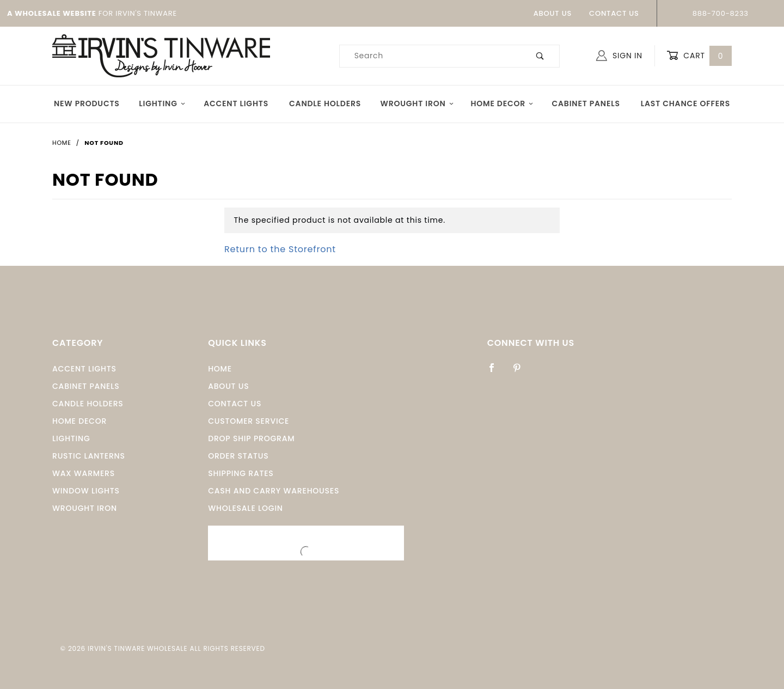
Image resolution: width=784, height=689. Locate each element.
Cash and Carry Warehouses (274, 491)
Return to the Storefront (280, 249)
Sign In (619, 56)
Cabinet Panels (586, 103)
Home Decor (502, 103)
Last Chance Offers (685, 103)
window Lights (86, 491)
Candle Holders (325, 103)
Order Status (238, 456)
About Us (553, 13)
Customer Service (249, 421)
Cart (699, 56)
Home (220, 369)
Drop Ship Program (251, 438)
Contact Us (614, 13)
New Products (87, 103)
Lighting (162, 103)
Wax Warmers (84, 473)
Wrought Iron (417, 103)
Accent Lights (236, 103)
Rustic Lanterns (89, 456)
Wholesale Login (246, 508)
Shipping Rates (241, 473)
